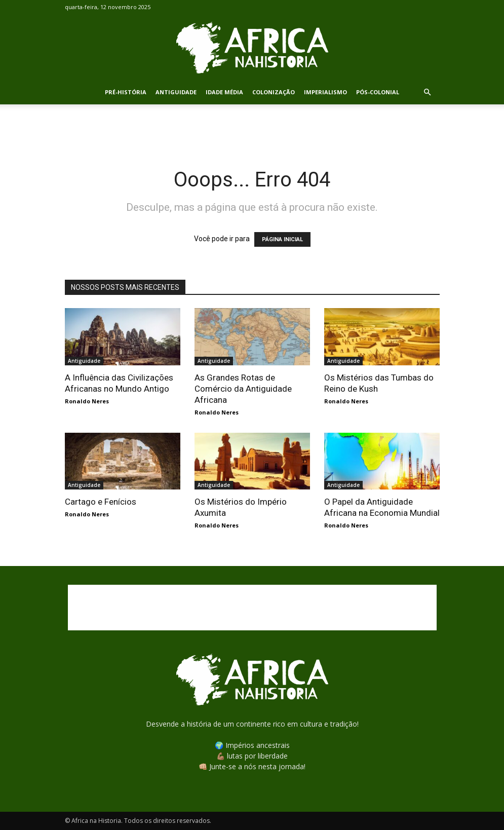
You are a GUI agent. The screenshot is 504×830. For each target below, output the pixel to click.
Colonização (274, 92)
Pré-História (126, 92)
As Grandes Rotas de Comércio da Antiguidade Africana (243, 389)
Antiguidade (176, 92)
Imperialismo (325, 92)
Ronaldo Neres (87, 401)
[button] (428, 92)
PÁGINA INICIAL (282, 239)
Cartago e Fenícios (101, 502)
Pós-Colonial (378, 92)
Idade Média (224, 92)
